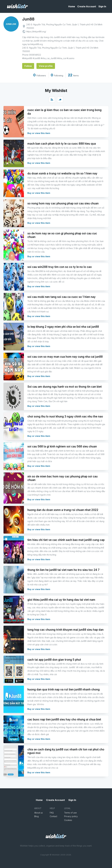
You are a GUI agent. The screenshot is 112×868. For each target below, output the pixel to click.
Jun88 (28, 19)
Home (72, 6)
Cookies (68, 820)
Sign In (102, 6)
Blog (36, 816)
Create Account (87, 6)
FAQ (52, 813)
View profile (46, 66)
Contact (53, 816)
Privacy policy (71, 816)
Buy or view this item (39, 133)
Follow (28, 66)
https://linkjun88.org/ (36, 32)
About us (38, 813)
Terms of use (70, 813)
